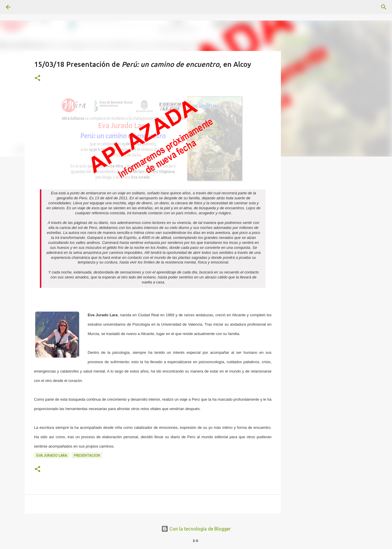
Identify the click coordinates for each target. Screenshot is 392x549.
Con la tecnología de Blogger (196, 529)
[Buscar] (25, 7)
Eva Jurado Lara (52, 455)
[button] (38, 78)
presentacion (87, 455)
